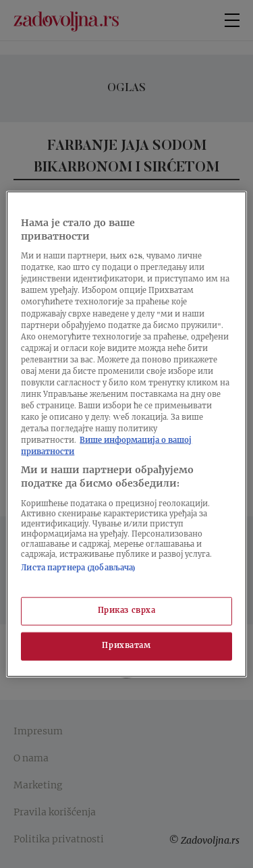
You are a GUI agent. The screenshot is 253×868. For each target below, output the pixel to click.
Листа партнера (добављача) (78, 568)
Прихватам (126, 646)
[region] (126, 434)
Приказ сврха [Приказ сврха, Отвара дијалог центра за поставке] (127, 611)
